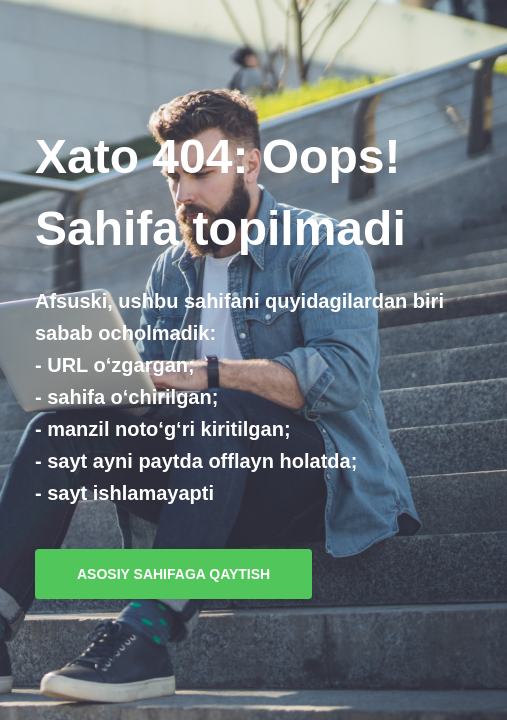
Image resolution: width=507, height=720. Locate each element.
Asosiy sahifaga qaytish (173, 574)
